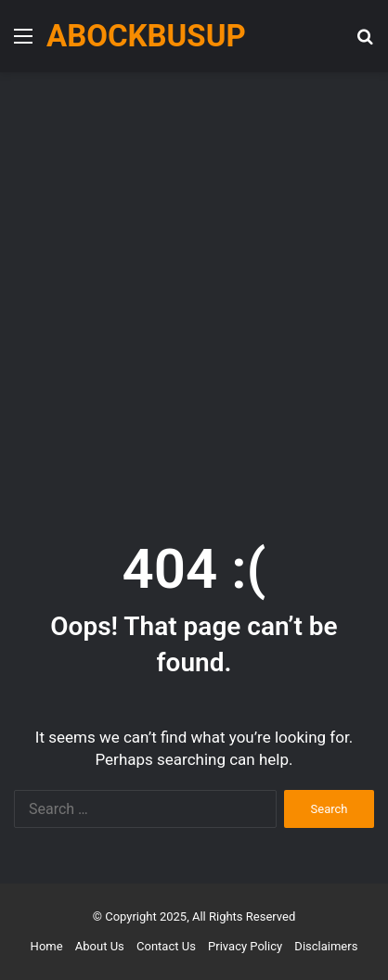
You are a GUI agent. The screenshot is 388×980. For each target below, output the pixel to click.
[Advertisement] (194, 285)
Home (47, 946)
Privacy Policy (245, 946)
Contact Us (166, 946)
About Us (100, 946)
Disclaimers (326, 946)
